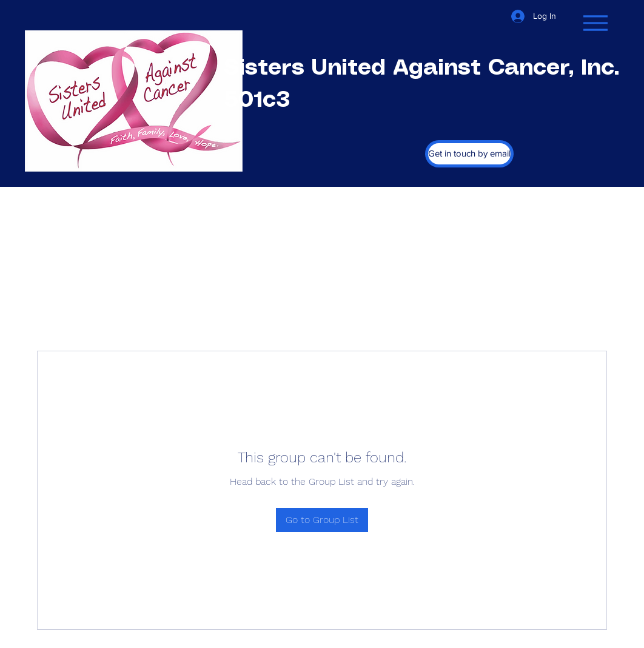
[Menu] (595, 23)
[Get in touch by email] (469, 154)
